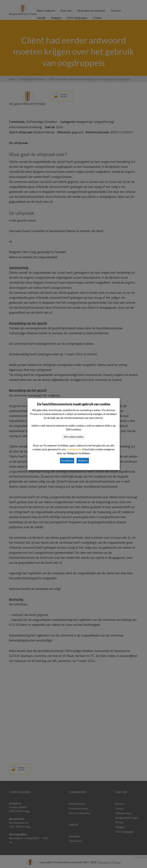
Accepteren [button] (67, 461)
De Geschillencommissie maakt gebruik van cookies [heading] (74, 404)
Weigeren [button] (83, 461)
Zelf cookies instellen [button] (74, 437)
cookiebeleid (74, 449)
